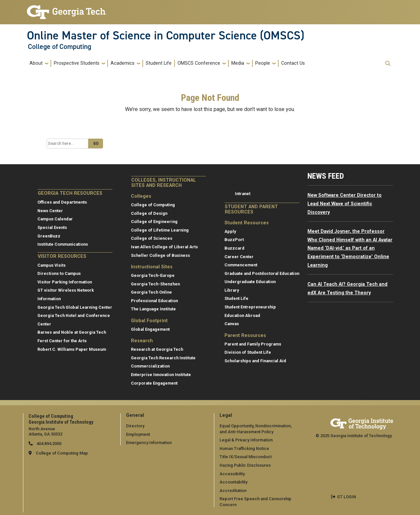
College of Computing (60, 47)
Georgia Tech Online (151, 292)
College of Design (149, 213)
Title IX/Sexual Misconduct (246, 457)
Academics (123, 63)
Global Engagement (150, 329)
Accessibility (232, 474)
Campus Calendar (55, 219)
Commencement (241, 265)
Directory (135, 426)
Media (238, 63)
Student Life (159, 63)
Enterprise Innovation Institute (161, 375)
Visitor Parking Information (65, 282)
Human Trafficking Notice (244, 448)
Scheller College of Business (160, 255)
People (263, 63)
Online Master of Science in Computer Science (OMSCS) (166, 35)
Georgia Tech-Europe (153, 275)
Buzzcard (234, 248)
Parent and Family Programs (253, 344)
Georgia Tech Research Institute (163, 358)
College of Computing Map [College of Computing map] (62, 453)
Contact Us (293, 63)
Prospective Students (77, 63)
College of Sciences (152, 238)
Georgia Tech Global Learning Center (75, 307)
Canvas (232, 324)
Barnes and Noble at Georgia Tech (72, 332)
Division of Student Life (248, 352)
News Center (50, 211)
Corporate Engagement (154, 383)
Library (232, 290)
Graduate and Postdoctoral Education (262, 273)
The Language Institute (153, 309)
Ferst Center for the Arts (62, 341)
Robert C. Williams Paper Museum (72, 349)
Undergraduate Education (250, 282)
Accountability (233, 482)
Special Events (52, 227)
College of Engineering (154, 222)
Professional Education (154, 301)
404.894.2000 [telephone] (48, 444)
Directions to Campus (59, 273)
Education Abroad (242, 315)
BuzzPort (234, 240)
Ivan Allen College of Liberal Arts (164, 247)
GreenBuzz (49, 236)
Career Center (239, 257)
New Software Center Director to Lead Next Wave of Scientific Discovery (345, 204)
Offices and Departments (62, 202)
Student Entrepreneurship (250, 307)
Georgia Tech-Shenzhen (155, 284)
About (36, 63)
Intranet (243, 194)
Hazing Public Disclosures (245, 465)
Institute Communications (63, 244)
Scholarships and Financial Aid (255, 361)
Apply (230, 231)
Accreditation (233, 491)
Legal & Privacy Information (246, 440)
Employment (138, 434)
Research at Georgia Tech (157, 349)
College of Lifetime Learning (160, 230)
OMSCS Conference (199, 63)
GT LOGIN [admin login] (346, 497)
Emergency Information (149, 443)
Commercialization (150, 366)
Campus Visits (52, 265)
